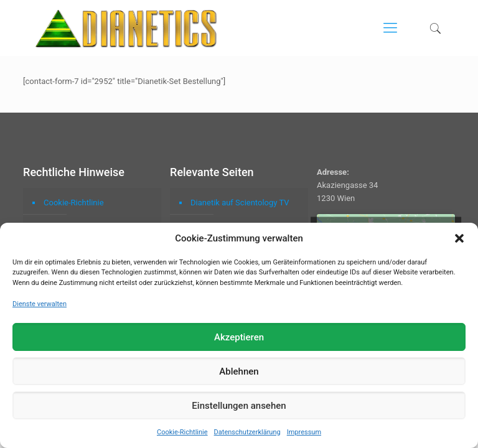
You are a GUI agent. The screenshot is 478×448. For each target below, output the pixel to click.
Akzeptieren (239, 337)
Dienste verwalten (40, 304)
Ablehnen (239, 371)
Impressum (304, 432)
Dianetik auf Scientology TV (240, 203)
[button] (459, 238)
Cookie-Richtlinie (182, 432)
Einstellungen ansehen (239, 406)
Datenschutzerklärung (247, 432)
